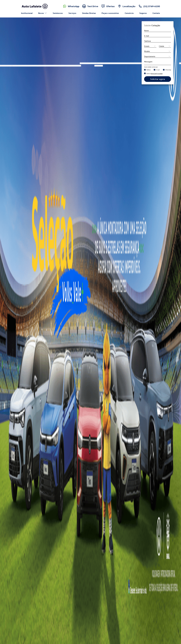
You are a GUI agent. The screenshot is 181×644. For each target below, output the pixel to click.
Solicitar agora (158, 79)
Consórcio (129, 13)
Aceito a (154, 74)
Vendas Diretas (89, 13)
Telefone (148, 70)
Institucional (27, 13)
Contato (156, 13)
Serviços (72, 13)
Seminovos (58, 13)
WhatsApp (168, 70)
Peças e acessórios (110, 13)
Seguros (143, 13)
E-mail (158, 70)
